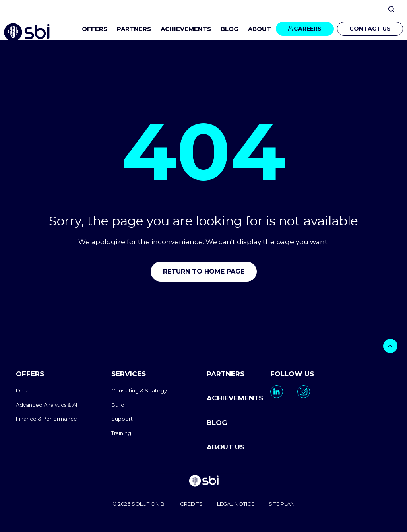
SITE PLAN (282, 504)
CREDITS (191, 504)
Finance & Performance (47, 419)
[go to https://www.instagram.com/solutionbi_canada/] (304, 392)
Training (121, 433)
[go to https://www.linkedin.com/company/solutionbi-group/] (277, 392)
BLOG (230, 29)
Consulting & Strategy (139, 390)
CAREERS (308, 29)
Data (22, 390)
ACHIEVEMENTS (186, 29)
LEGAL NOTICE (236, 504)
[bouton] (390, 346)
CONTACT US (370, 29)
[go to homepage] (203, 482)
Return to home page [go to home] (204, 271)
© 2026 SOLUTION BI (139, 504)
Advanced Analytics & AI (47, 405)
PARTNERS (134, 29)
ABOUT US (226, 447)
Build (118, 405)
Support (122, 419)
